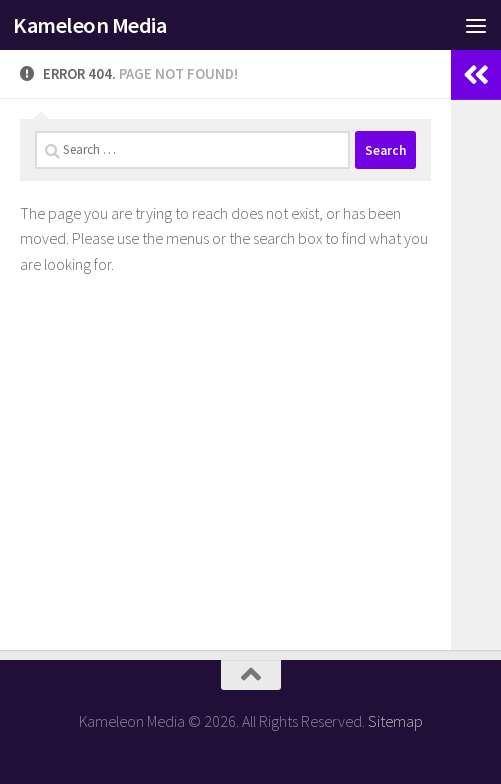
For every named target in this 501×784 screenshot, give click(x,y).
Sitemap (395, 721)
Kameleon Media (89, 25)
